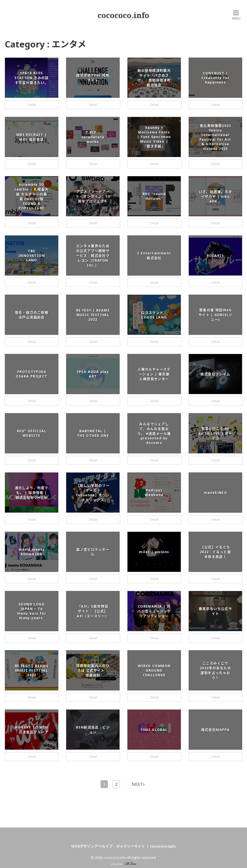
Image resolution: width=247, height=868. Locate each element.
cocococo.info (123, 15)
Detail (32, 105)
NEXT (138, 784)
